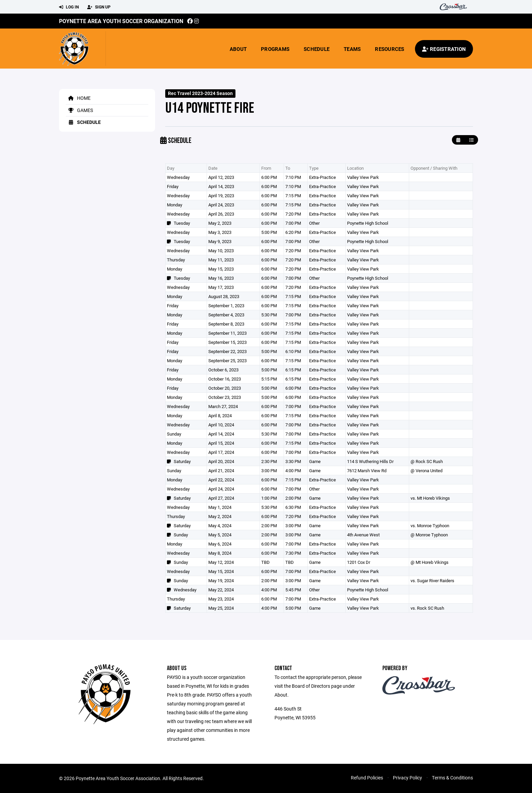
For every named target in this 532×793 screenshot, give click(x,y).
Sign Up (99, 7)
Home (78, 98)
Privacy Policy (407, 778)
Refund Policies (367, 778)
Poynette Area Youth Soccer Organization (121, 21)
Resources (389, 49)
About (238, 49)
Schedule (317, 49)
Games (79, 110)
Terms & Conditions (452, 778)
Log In (69, 7)
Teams (352, 49)
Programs (275, 49)
